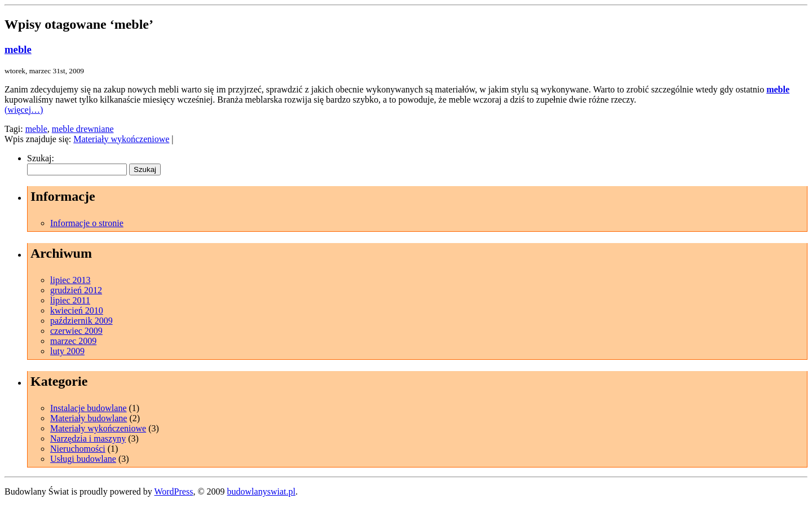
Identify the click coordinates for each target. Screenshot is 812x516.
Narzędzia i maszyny (88, 438)
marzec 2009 (73, 341)
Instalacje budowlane (89, 408)
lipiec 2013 (70, 280)
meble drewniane (83, 129)
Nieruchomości (78, 449)
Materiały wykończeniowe (121, 139)
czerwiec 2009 (76, 331)
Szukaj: (41, 158)
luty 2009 (67, 351)
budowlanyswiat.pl (261, 491)
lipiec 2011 (70, 300)
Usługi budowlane (83, 459)
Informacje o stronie (87, 223)
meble (18, 49)
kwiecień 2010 (77, 310)
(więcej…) (24, 110)
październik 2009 (81, 321)
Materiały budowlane (89, 418)
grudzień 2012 (76, 290)
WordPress (173, 491)
